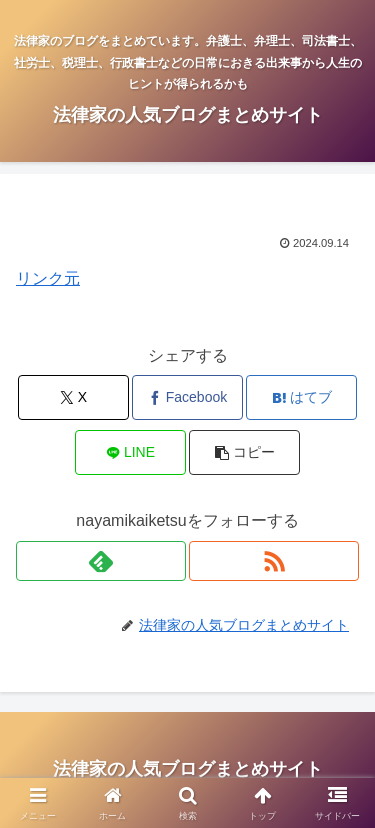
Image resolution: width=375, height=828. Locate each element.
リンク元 (48, 278)
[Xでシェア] (73, 397)
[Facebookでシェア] (187, 397)
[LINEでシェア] (130, 452)
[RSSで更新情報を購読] (274, 561)
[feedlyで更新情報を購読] (101, 561)
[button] (244, 452)
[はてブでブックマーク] (301, 397)
